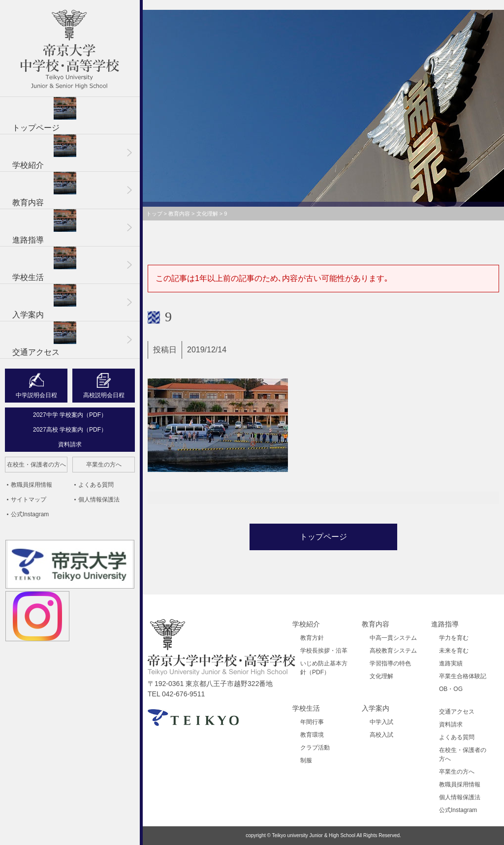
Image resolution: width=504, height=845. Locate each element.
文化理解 (381, 676)
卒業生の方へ (104, 465)
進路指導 (44, 227)
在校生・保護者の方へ (36, 465)
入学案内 (44, 301)
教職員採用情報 (31, 485)
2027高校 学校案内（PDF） (70, 430)
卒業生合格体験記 (463, 676)
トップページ (44, 114)
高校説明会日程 (104, 395)
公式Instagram (30, 514)
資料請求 (70, 444)
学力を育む (454, 638)
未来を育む (454, 651)
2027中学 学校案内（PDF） (70, 415)
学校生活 (44, 264)
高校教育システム (393, 651)
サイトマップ (29, 500)
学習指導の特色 (390, 663)
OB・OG (451, 689)
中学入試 (381, 722)
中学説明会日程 (36, 395)
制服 (306, 760)
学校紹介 (44, 152)
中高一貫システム (393, 638)
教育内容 (44, 189)
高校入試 (381, 735)
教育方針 (312, 638)
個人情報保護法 (99, 500)
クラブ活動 (315, 748)
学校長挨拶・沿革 (324, 651)
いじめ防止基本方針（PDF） (324, 668)
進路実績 (451, 663)
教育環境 (312, 735)
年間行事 (312, 722)
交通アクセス (44, 339)
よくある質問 (96, 485)
